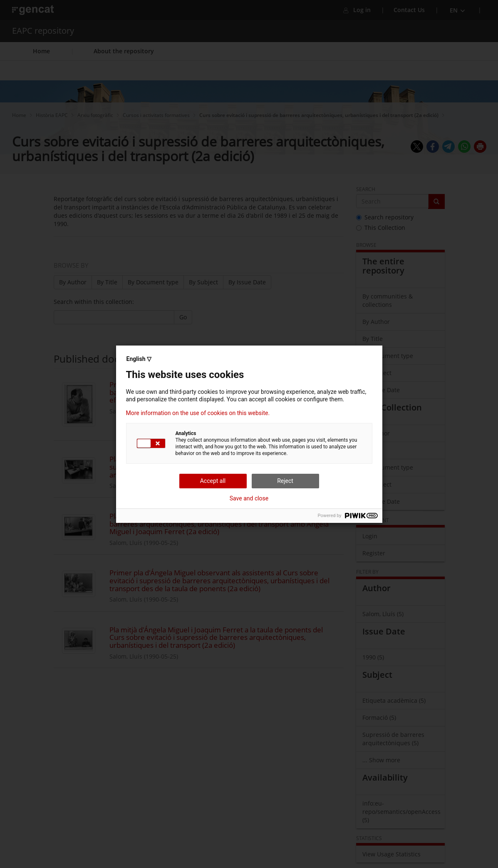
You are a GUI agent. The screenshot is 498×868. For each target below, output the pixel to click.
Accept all (213, 481)
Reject (285, 481)
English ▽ (139, 359)
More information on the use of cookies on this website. (198, 413)
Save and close (249, 498)
